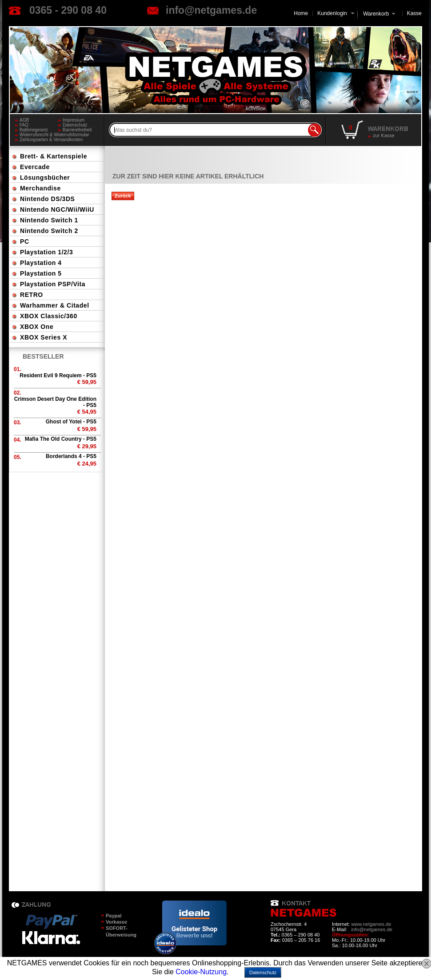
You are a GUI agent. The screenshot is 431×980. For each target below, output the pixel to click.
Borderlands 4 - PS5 (71, 456)
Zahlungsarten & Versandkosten (51, 140)
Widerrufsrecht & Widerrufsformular (54, 135)
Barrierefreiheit (77, 130)
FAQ (24, 125)
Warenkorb (376, 13)
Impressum (74, 120)
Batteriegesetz (34, 130)
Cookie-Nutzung (201, 972)
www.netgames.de (371, 924)
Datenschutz (75, 125)
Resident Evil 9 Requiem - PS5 (58, 375)
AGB (24, 120)
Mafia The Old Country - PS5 (61, 439)
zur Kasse (384, 135)
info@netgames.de (211, 10)
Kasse (414, 13)
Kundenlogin (336, 13)
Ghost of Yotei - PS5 (71, 422)
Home (301, 13)
